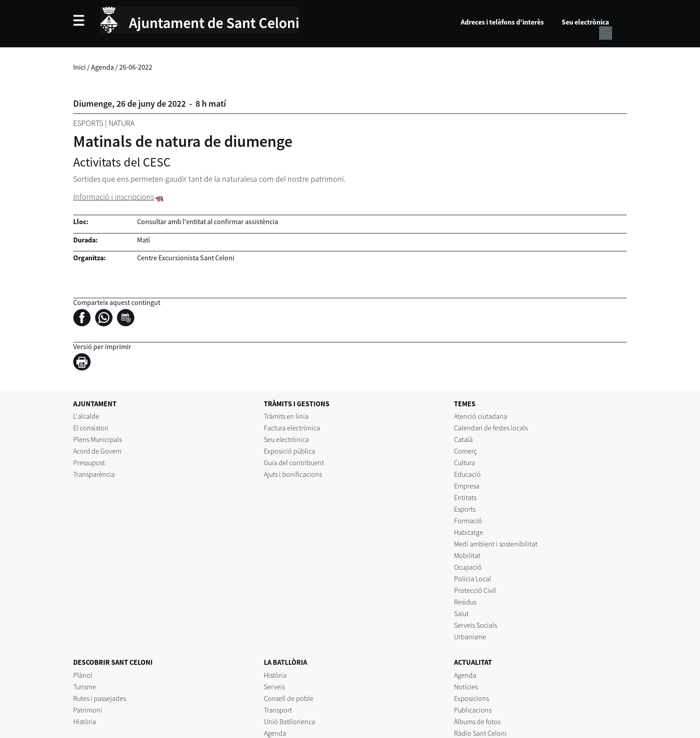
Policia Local (473, 579)
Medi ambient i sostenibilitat (496, 544)
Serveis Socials (475, 625)
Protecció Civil (475, 590)
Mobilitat (467, 555)
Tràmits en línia (286, 416)
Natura (121, 123)
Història (85, 721)
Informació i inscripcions (114, 197)
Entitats (465, 497)
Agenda (102, 67)
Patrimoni (88, 710)
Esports (88, 123)
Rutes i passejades (100, 698)
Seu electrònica (585, 22)
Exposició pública (290, 451)
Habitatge (469, 532)
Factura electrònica (292, 428)
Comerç (465, 451)
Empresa (467, 486)
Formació (468, 521)
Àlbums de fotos (477, 721)
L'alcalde (86, 416)
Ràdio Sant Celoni (480, 733)
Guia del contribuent (294, 463)
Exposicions (471, 698)
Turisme (85, 687)
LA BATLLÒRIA (285, 662)
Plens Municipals (98, 439)
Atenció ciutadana (481, 416)
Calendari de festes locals (491, 428)
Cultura (465, 463)
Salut (461, 613)
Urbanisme (470, 637)
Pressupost (89, 463)
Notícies (466, 687)
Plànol (83, 675)
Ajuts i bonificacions (293, 474)
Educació (467, 474)
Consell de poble (289, 698)
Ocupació (468, 567)
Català (463, 439)
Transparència (94, 474)
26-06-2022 (136, 67)
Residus (465, 602)
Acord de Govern (98, 451)
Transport (278, 710)
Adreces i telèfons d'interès (502, 22)
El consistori (91, 428)
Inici (79, 67)
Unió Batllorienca (290, 721)
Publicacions (473, 710)
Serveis (274, 687)
